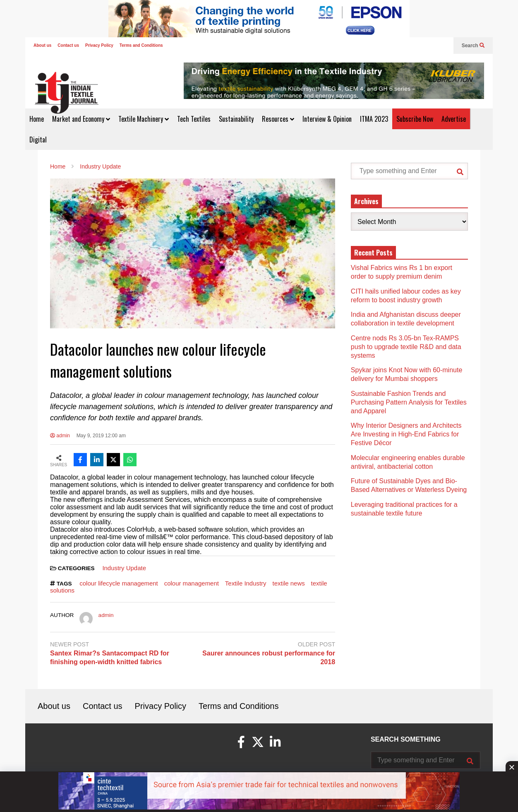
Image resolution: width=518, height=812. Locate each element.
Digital (38, 140)
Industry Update (124, 568)
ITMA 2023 (374, 119)
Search (473, 46)
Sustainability (236, 119)
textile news (289, 583)
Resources (278, 119)
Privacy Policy (99, 45)
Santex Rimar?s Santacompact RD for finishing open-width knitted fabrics (110, 658)
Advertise (454, 119)
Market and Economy (81, 119)
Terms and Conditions (141, 45)
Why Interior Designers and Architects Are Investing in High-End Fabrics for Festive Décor (406, 434)
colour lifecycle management (119, 583)
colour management (192, 583)
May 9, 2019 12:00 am (101, 436)
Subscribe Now (415, 119)
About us (42, 45)
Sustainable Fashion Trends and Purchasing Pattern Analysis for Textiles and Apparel (409, 402)
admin (60, 436)
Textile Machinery (144, 119)
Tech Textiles (194, 119)
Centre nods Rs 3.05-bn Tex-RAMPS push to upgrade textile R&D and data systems (406, 347)
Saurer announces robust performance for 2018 (269, 658)
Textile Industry (246, 583)
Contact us (68, 45)
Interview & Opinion (327, 119)
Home (37, 119)
